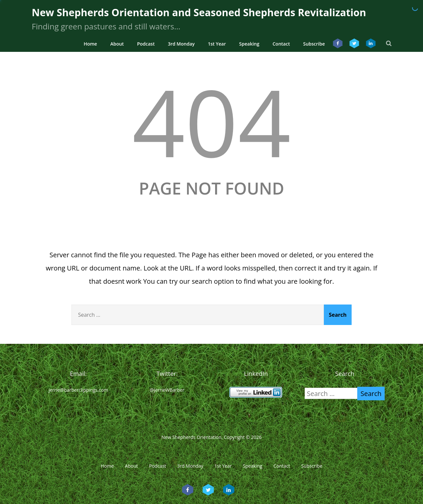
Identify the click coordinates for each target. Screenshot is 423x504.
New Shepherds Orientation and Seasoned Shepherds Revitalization (199, 12)
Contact (281, 44)
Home (90, 44)
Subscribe (314, 44)
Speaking (249, 44)
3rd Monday (181, 44)
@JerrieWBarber (167, 390)
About (117, 44)
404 (211, 121)
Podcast (146, 44)
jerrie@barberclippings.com (78, 390)
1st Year (217, 44)
